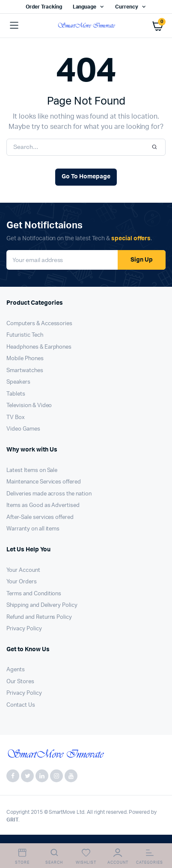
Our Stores (20, 682)
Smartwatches (25, 371)
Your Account (23, 570)
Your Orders (22, 582)
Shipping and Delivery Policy (42, 605)
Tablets (16, 394)
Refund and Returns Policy (39, 617)
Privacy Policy (24, 629)
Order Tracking (44, 7)
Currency (127, 7)
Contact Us (21, 705)
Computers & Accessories (39, 324)
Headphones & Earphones (39, 347)
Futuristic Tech (25, 335)
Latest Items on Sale (32, 470)
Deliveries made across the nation (49, 494)
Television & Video (29, 406)
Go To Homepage (86, 177)
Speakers (18, 382)
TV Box (16, 418)
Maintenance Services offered (44, 482)
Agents (16, 670)
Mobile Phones (25, 359)
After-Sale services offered (40, 517)
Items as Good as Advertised (43, 505)
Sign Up (142, 260)
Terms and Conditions (34, 594)
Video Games (23, 429)
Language (85, 7)
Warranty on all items (33, 529)
